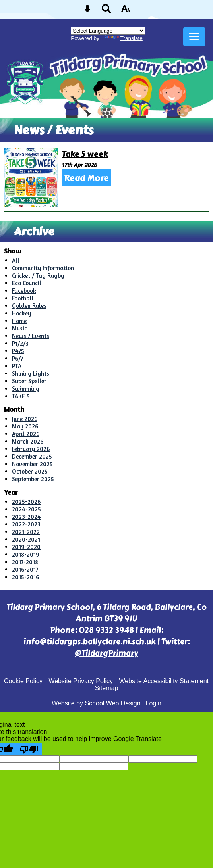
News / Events (31, 336)
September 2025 (33, 479)
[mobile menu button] (194, 37)
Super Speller (29, 381)
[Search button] (106, 11)
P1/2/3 (20, 343)
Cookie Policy (23, 681)
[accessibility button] (126, 11)
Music (19, 328)
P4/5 (18, 351)
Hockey (21, 313)
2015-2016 (25, 577)
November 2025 (32, 464)
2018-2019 (26, 554)
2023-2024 (26, 517)
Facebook (24, 291)
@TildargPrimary (106, 653)
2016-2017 (25, 569)
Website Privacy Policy (81, 681)
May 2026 (25, 426)
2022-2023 (26, 524)
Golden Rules (29, 306)
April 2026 (26, 434)
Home (19, 321)
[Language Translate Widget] (108, 31)
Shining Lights (31, 374)
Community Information (43, 268)
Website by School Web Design (96, 703)
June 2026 (25, 419)
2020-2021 (26, 539)
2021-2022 (26, 532)
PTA (17, 366)
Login (154, 703)
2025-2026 (26, 502)
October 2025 (30, 471)
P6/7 (18, 358)
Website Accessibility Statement (164, 681)
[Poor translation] (29, 749)
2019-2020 (26, 547)
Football (23, 298)
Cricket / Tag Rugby (38, 276)
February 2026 (31, 449)
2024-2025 (26, 509)
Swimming (26, 389)
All (16, 260)
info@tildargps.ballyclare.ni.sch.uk (90, 642)
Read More (86, 178)
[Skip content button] (87, 11)
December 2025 (32, 456)
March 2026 (28, 441)
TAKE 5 (21, 396)
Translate (124, 38)
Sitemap (107, 688)
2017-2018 (25, 562)
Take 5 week (85, 154)
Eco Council (27, 283)
